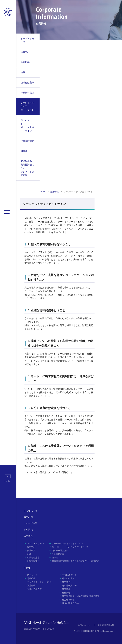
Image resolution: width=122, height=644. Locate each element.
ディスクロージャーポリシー (41, 582)
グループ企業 (30, 523)
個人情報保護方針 (106, 625)
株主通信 (66, 582)
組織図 (24, 151)
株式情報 (66, 589)
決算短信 (31, 585)
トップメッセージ (27, 40)
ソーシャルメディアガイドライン (27, 106)
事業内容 (28, 517)
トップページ (30, 511)
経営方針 (25, 52)
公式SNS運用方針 (60, 551)
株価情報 (66, 593)
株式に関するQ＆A (71, 603)
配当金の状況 (68, 578)
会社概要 (25, 62)
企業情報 (54, 192)
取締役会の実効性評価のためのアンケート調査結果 (27, 168)
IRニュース (32, 575)
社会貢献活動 (27, 141)
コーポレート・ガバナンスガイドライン (27, 125)
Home (43, 192)
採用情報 (28, 530)
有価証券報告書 (34, 589)
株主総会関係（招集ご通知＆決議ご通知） (82, 596)
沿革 (23, 72)
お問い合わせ (84, 625)
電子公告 (31, 578)
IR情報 (27, 568)
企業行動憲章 (27, 83)
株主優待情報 (68, 600)
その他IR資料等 (69, 585)
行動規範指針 (27, 93)
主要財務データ (69, 575)
